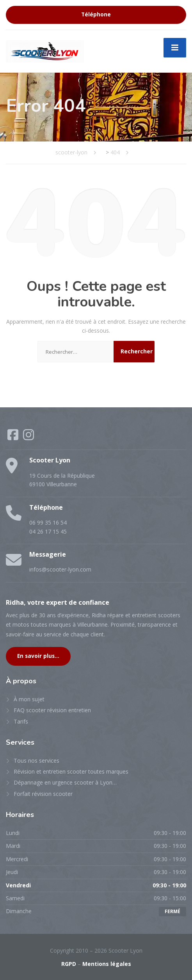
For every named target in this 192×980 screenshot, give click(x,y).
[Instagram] (28, 437)
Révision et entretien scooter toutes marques (71, 771)
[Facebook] (14, 437)
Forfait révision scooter (43, 794)
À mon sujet (29, 699)
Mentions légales (107, 964)
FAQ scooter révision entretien (52, 710)
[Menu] (175, 48)
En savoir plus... (38, 656)
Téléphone (96, 14)
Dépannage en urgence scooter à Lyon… (65, 782)
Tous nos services (36, 761)
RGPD (69, 964)
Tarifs (21, 721)
